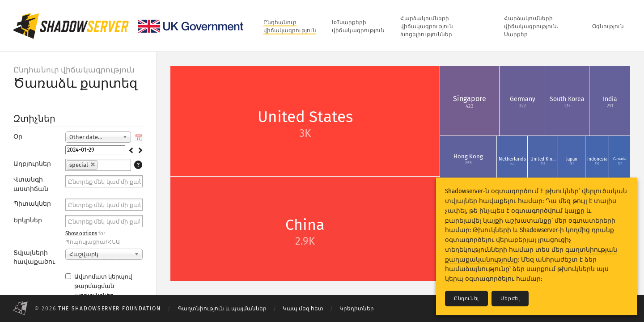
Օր (18, 137)
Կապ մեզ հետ (303, 309)
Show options (81, 233)
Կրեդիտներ (357, 309)
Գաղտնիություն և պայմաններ (222, 309)
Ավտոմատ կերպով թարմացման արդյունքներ (99, 286)
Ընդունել (466, 299)
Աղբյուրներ (32, 164)
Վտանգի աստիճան (31, 184)
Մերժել (510, 299)
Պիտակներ (32, 204)
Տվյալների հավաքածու (34, 257)
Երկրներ (28, 220)
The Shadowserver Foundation (110, 309)
